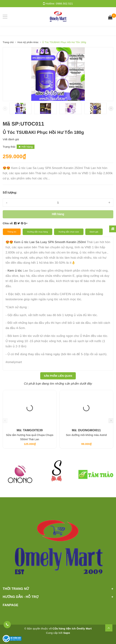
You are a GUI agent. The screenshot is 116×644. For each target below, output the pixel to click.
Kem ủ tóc (15, 271)
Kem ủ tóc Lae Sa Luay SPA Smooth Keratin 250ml (50, 242)
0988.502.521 (64, 3)
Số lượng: (10, 193)
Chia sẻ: (8, 223)
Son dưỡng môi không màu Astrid (86, 435)
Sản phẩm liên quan (58, 376)
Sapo (67, 633)
